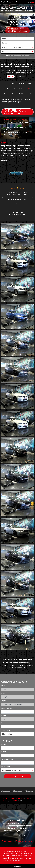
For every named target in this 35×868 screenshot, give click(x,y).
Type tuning (6, 730)
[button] (3, 29)
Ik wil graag (6, 766)
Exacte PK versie (7, 723)
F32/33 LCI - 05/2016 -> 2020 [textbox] (13, 47)
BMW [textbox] (4, 39)
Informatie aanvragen (17, 776)
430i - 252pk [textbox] (7, 51)
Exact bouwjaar (7, 708)
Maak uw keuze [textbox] (8, 734)
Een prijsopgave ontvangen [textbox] (12, 770)
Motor (4, 715)
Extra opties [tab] (22, 77)
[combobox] (17, 39)
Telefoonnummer (8, 759)
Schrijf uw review (17, 212)
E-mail (4, 752)
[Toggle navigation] (33, 2)
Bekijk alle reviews (17, 214)
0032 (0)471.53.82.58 (11, 2)
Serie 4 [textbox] (5, 43)
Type (3, 701)
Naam (4, 744)
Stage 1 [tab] (11, 77)
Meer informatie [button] (14, 861)
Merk (3, 686)
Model (4, 693)
